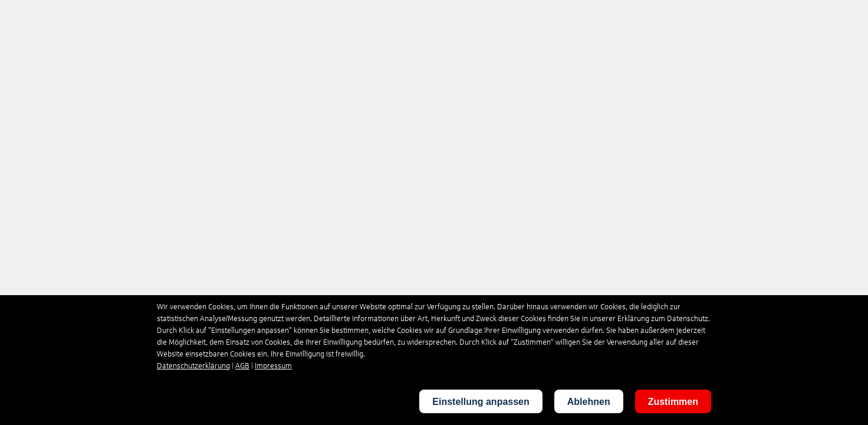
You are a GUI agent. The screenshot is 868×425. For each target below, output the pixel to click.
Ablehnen (589, 402)
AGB (242, 366)
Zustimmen (673, 402)
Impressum (273, 366)
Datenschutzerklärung (193, 366)
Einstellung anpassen (481, 402)
